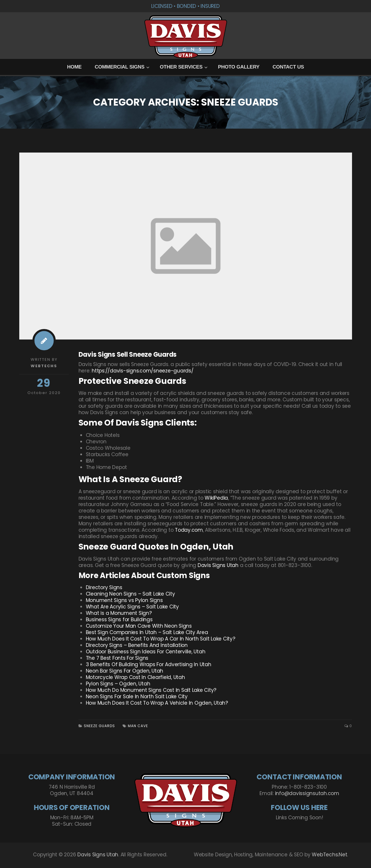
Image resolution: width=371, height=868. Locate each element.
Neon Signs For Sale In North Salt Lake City (137, 696)
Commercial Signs (119, 67)
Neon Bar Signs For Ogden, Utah (125, 671)
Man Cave (138, 726)
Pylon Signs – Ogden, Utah (118, 684)
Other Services (181, 67)
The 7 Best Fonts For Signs (117, 658)
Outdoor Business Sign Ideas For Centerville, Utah (146, 652)
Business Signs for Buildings (119, 619)
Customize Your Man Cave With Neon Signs (139, 626)
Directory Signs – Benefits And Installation (137, 645)
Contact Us (288, 67)
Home (74, 67)
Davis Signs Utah (218, 565)
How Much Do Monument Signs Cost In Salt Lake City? (151, 690)
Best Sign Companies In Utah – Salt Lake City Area (147, 632)
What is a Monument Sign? (119, 613)
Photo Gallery (239, 67)
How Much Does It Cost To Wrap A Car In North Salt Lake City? (161, 639)
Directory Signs (104, 587)
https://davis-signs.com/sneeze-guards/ (143, 371)
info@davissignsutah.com (307, 793)
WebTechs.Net (329, 855)
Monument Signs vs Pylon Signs (124, 600)
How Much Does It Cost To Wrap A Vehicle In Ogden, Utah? (157, 703)
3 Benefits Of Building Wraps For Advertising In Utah (149, 664)
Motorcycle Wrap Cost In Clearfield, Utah (135, 677)
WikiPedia (216, 498)
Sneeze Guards (99, 726)
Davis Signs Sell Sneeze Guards (128, 355)
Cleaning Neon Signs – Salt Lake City (130, 594)
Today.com (189, 530)
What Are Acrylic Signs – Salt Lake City (132, 607)
